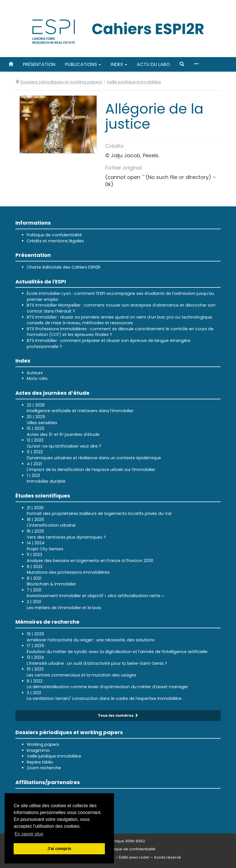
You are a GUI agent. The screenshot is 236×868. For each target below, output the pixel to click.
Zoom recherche (44, 768)
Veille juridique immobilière (54, 756)
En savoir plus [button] (29, 834)
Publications (83, 64)
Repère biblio (40, 762)
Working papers (43, 744)
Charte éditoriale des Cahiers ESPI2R (64, 267)
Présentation (39, 64)
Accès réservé (167, 857)
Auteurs (35, 373)
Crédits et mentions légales (55, 241)
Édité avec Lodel (134, 857)
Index (119, 64)
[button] (182, 64)
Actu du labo (153, 64)
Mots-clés (37, 378)
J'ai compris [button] (59, 849)
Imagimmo (38, 750)
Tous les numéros (118, 715)
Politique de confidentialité (54, 235)
